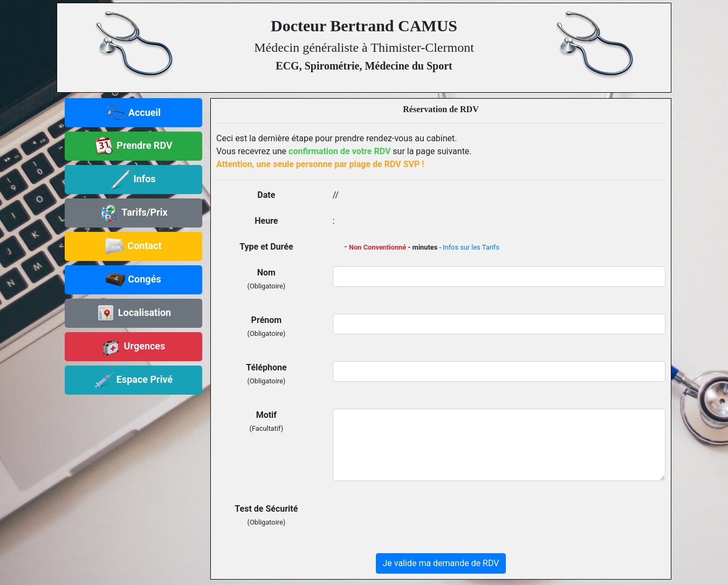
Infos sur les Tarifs (471, 247)
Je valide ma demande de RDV (441, 563)
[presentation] (415, 524)
